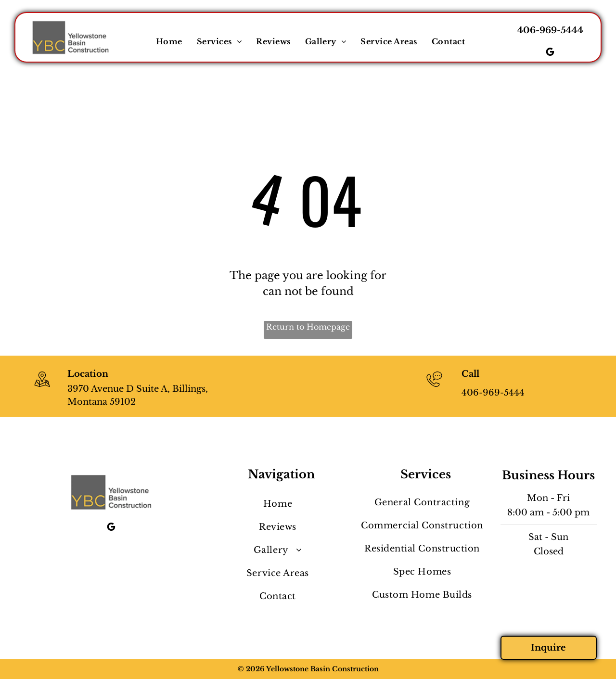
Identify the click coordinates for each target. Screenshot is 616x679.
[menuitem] (169, 41)
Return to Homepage (308, 327)
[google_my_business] (550, 53)
